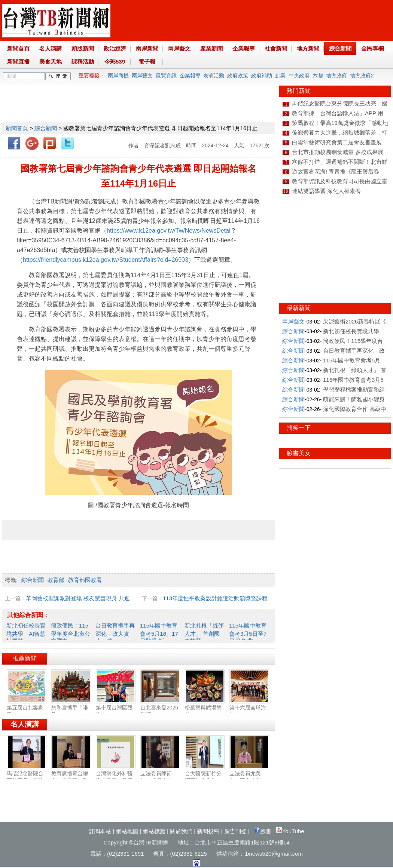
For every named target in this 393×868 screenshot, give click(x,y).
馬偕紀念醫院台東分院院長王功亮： (27, 777)
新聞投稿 (208, 831)
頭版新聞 (83, 48)
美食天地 (51, 62)
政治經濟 (115, 48)
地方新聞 (308, 48)
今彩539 (115, 62)
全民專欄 (372, 48)
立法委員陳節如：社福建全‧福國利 (160, 777)
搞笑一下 (299, 428)
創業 (280, 76)
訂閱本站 (100, 831)
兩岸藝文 (179, 48)
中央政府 (299, 76)
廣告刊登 (235, 831)
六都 (318, 76)
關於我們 (181, 831)
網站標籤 (154, 831)
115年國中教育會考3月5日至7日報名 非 (248, 633)
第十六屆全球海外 (249, 708)
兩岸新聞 (147, 48)
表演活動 (214, 76)
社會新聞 (276, 48)
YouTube (290, 831)
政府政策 (238, 76)
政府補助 (262, 76)
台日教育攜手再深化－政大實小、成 (115, 633)
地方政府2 (362, 76)
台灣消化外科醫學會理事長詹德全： (116, 777)
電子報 (147, 62)
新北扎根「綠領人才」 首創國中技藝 (204, 633)
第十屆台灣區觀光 (116, 708)
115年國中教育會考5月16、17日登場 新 (159, 633)
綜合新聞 (340, 48)
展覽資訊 (166, 76)
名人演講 (51, 48)
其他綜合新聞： (28, 615)
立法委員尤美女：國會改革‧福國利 (249, 777)
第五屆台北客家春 (27, 708)
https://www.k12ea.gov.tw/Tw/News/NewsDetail (169, 231)
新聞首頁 (18, 48)
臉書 (263, 831)
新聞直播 (18, 62)
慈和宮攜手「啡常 (71, 708)
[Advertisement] (138, 102)
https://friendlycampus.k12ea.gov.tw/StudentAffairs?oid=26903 (106, 260)
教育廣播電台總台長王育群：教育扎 (71, 777)
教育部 (56, 580)
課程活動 (83, 62)
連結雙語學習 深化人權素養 (326, 191)
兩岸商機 (118, 76)
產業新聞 (211, 48)
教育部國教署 (85, 580)
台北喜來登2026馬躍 (160, 708)
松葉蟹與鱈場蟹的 (205, 708)
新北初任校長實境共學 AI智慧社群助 (26, 633)
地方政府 (336, 76)
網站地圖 (127, 831)
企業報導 (244, 48)
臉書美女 (299, 453)
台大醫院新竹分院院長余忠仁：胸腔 (205, 777)
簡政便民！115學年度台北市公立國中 (71, 633)
